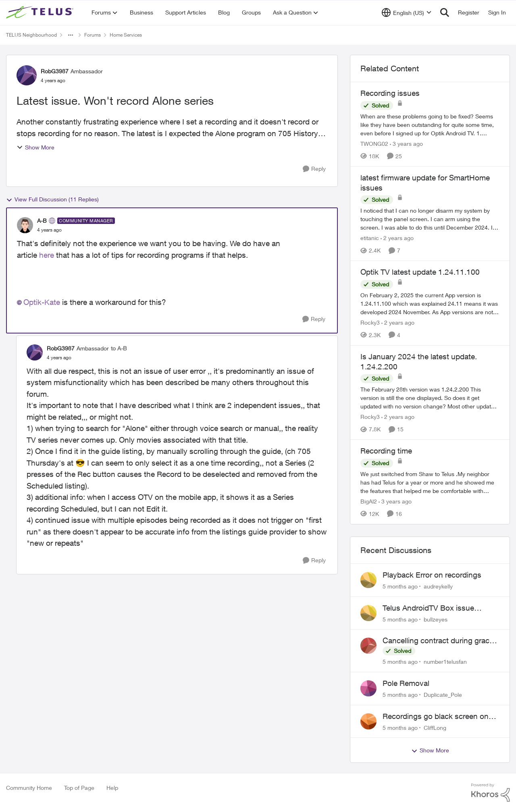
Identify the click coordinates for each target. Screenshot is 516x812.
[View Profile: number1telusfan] (368, 646)
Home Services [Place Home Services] (126, 35)
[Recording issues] (430, 125)
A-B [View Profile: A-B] (42, 221)
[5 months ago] (400, 586)
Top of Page (79, 788)
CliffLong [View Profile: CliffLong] (435, 727)
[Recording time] (430, 482)
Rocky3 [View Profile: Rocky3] (370, 322)
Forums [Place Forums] (93, 35)
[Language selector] (407, 12)
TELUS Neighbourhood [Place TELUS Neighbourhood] (31, 35)
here (47, 255)
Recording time (386, 451)
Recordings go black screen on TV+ (436, 717)
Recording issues (390, 93)
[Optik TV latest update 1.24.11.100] (430, 303)
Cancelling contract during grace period (438, 641)
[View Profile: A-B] (25, 225)
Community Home (29, 788)
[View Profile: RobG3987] (27, 75)
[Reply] (314, 169)
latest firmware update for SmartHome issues (425, 183)
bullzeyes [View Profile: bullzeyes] (436, 619)
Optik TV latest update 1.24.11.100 (420, 272)
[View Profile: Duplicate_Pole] (368, 688)
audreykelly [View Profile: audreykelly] (438, 586)
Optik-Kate (42, 302)
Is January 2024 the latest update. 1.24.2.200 (419, 361)
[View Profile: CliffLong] (368, 721)
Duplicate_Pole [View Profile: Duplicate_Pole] (443, 695)
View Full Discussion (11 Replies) (52, 199)
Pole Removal (406, 683)
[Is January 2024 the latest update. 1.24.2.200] (430, 398)
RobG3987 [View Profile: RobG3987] (55, 71)
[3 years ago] (406, 144)
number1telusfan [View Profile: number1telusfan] (445, 662)
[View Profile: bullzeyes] (368, 613)
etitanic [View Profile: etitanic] (370, 238)
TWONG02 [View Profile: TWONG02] (374, 144)
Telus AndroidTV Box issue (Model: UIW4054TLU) (428, 608)
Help (112, 788)
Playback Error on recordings (432, 575)
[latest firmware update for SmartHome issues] (430, 219)
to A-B (119, 348)
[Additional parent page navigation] (71, 35)
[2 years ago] (397, 238)
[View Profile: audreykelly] (368, 580)
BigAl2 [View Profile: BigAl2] (369, 501)
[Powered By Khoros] (491, 793)
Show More (35, 147)
